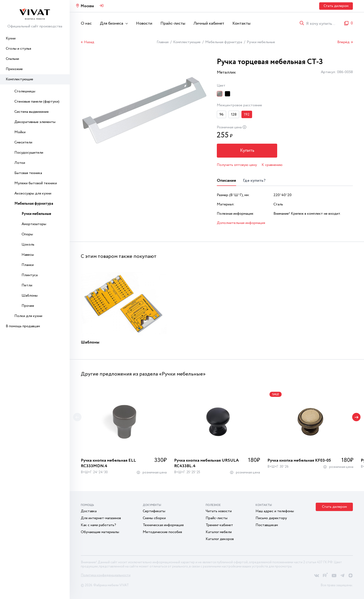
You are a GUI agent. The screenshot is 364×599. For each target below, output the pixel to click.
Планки (28, 265)
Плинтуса (30, 275)
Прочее (28, 306)
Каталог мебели (219, 532)
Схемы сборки (154, 518)
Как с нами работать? (98, 525)
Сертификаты (154, 511)
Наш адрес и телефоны (275, 511)
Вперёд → (345, 42)
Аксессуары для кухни (33, 193)
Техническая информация (163, 525)
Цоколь (28, 244)
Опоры (27, 234)
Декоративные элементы (35, 122)
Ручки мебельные (36, 214)
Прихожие (14, 69)
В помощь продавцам (23, 326)
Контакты (241, 23)
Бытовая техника (28, 173)
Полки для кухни (28, 316)
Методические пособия (162, 532)
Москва (87, 6)
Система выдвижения (31, 112)
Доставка (89, 511)
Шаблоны (30, 296)
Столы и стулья (18, 49)
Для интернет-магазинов (101, 518)
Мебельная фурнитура (34, 204)
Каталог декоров (220, 539)
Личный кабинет (209, 23)
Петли (27, 285)
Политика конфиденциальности (106, 575)
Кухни (11, 38)
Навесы (28, 255)
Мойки (20, 132)
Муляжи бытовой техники (36, 183)
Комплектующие (19, 79)
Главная (163, 42)
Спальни (12, 59)
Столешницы (25, 91)
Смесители (23, 142)
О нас (86, 23)
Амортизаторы (34, 224)
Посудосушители (29, 153)
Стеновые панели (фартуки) (37, 102)
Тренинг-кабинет (219, 525)
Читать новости (219, 511)
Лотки (20, 163)
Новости (144, 23)
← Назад (88, 42)
